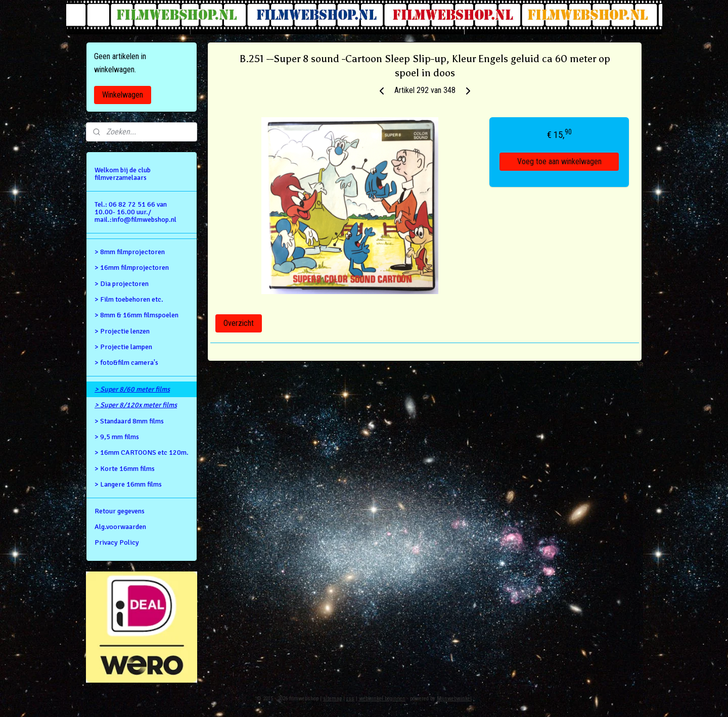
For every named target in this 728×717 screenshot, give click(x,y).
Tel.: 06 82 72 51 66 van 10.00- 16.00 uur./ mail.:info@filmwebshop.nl (135, 212)
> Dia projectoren (122, 284)
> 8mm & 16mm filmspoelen (136, 315)
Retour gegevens (120, 511)
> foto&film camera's (126, 363)
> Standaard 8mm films (129, 421)
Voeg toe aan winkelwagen (559, 161)
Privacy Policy (117, 542)
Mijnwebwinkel (454, 699)
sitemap (332, 699)
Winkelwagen (123, 95)
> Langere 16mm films (128, 484)
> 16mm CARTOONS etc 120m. (142, 452)
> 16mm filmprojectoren (132, 268)
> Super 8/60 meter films (132, 389)
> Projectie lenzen (122, 331)
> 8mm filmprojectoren (130, 252)
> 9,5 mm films (117, 437)
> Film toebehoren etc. (129, 299)
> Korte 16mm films (125, 469)
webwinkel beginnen (382, 699)
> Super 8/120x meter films (136, 405)
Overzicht (239, 323)
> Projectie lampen (123, 347)
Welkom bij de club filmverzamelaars (123, 174)
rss (350, 699)
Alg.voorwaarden (120, 527)
